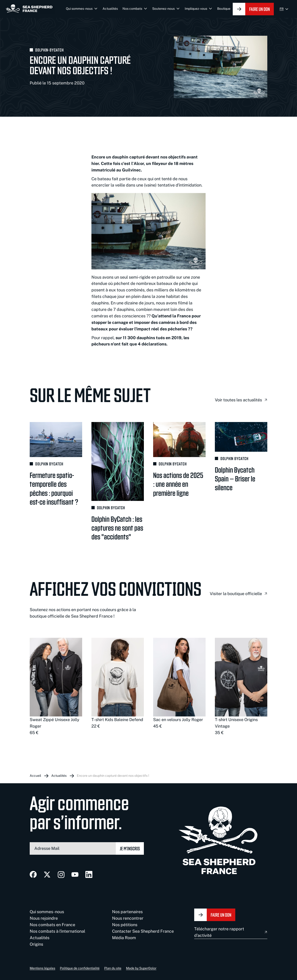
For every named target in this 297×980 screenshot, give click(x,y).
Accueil (35, 776)
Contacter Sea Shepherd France (143, 931)
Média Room (124, 938)
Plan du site (113, 968)
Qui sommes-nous (79, 9)
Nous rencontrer (128, 918)
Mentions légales (42, 968)
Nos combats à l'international (57, 931)
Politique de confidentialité (80, 968)
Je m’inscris (130, 848)
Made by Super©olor (141, 968)
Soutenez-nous (163, 9)
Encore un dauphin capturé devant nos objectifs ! (113, 776)
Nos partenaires (127, 912)
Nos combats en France (52, 925)
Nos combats (132, 9)
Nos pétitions (125, 925)
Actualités (110, 9)
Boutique (224, 9)
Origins (36, 944)
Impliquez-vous (196, 9)
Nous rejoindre (44, 918)
